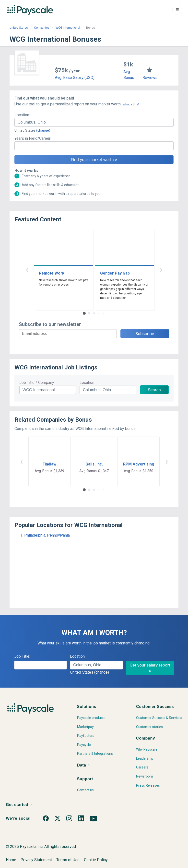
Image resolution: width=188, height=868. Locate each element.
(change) (43, 130)
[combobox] (94, 122)
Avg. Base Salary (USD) (75, 78)
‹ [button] (27, 269)
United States (19, 28)
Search (154, 390)
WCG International (68, 28)
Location (87, 383)
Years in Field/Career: (33, 138)
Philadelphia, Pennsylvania (47, 535)
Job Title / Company (37, 383)
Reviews (150, 78)
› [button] (161, 269)
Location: (22, 115)
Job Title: (22, 656)
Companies (42, 28)
